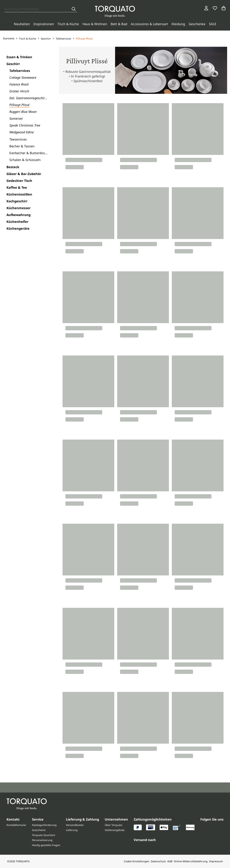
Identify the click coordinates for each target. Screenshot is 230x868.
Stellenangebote (115, 830)
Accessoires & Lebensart (149, 24)
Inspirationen (44, 24)
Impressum (216, 861)
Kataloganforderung (44, 825)
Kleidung (178, 24)
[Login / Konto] (206, 8)
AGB (170, 861)
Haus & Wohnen (95, 24)
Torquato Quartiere (44, 835)
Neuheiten (22, 24)
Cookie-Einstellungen (137, 861)
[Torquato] (115, 12)
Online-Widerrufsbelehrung (191, 861)
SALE (213, 24)
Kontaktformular (16, 825)
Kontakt (13, 819)
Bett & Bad (119, 24)
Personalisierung (42, 840)
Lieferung (72, 830)
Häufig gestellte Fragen (46, 845)
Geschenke (197, 24)
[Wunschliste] (215, 8)
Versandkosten (75, 825)
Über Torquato (113, 825)
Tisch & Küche (68, 24)
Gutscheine (39, 830)
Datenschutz (158, 861)
